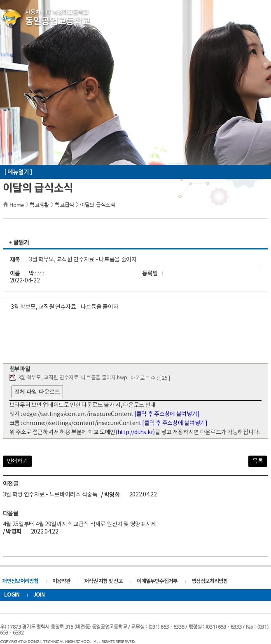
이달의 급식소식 (98, 205)
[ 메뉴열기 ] (18, 172)
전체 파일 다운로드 (37, 391)
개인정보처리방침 (20, 581)
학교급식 (64, 205)
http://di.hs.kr (135, 432)
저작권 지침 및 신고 (103, 581)
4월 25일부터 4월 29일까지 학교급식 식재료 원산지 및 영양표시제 (80, 524)
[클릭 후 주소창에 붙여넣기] (167, 414)
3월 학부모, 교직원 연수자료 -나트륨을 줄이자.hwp (73, 378)
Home (17, 205)
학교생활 (39, 205)
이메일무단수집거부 (157, 581)
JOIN (39, 595)
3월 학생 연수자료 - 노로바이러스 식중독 (50, 495)
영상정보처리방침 (210, 581)
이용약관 (61, 581)
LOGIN (12, 595)
